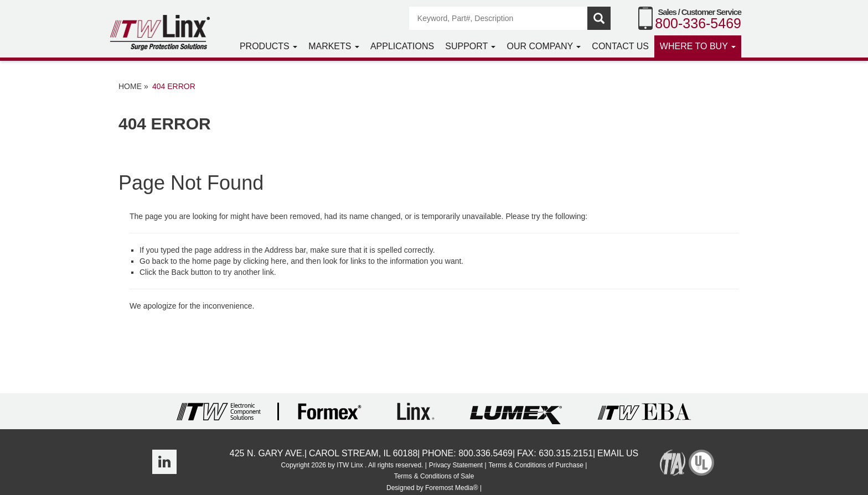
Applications (402, 46)
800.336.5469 (485, 453)
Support (470, 46)
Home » (133, 86)
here (278, 261)
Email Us (618, 453)
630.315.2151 (566, 453)
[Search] (499, 18)
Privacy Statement (456, 465)
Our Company (544, 46)
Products (268, 46)
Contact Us (620, 46)
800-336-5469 (698, 23)
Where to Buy (698, 46)
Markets (334, 46)
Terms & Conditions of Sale (434, 476)
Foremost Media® (452, 488)
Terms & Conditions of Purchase (536, 465)
